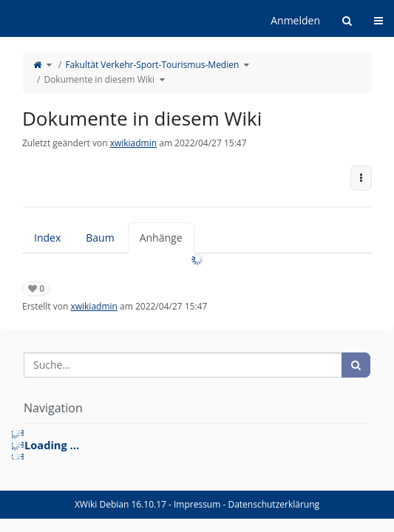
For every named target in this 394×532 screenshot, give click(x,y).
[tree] (197, 445)
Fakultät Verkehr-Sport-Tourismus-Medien (152, 65)
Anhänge (161, 238)
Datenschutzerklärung (274, 504)
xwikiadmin (133, 143)
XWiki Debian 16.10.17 (122, 504)
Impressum (197, 504)
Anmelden (295, 20)
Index (47, 238)
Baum (100, 238)
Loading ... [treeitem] (52, 445)
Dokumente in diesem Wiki (99, 79)
